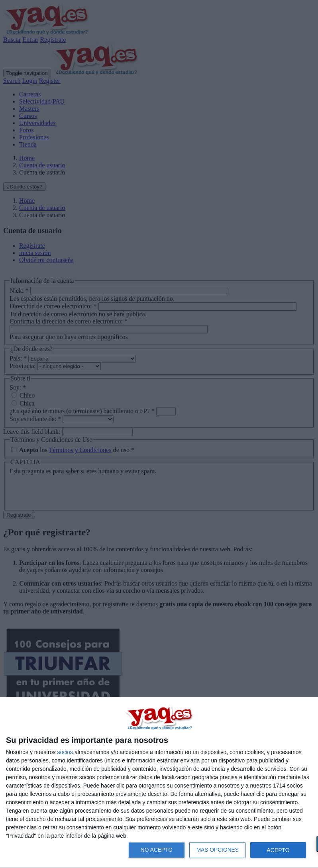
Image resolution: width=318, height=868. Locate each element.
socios (65, 752)
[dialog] (159, 783)
